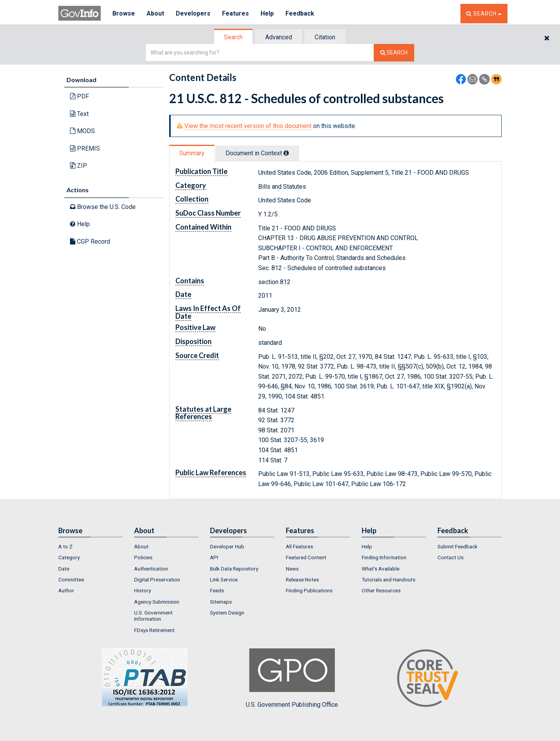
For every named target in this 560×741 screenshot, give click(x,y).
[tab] (234, 37)
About (155, 13)
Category (69, 557)
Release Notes (302, 579)
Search (233, 37)
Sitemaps (221, 602)
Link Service (224, 579)
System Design (227, 613)
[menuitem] (90, 546)
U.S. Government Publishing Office (292, 678)
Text (79, 114)
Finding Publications (309, 590)
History (143, 590)
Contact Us (451, 557)
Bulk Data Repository (234, 569)
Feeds (217, 590)
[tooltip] (286, 153)
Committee (71, 579)
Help (267, 13)
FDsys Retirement (154, 630)
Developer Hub (227, 546)
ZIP (79, 166)
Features (235, 13)
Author (66, 590)
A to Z (66, 546)
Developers (193, 13)
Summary (192, 153)
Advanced (279, 37)
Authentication (151, 569)
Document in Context (257, 153)
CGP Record (90, 241)
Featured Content (306, 557)
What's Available (381, 569)
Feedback (300, 13)
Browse (124, 13)
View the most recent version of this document (248, 126)
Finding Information (384, 557)
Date (64, 569)
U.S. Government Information (153, 616)
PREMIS (85, 148)
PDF (80, 96)
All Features (299, 546)
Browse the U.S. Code (103, 207)
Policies (143, 557)
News (292, 569)
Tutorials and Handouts (388, 579)
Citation (325, 37)
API (214, 557)
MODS (82, 131)
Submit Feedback (458, 546)
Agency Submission (157, 602)
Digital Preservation (157, 579)
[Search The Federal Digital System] (394, 53)
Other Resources (381, 590)
